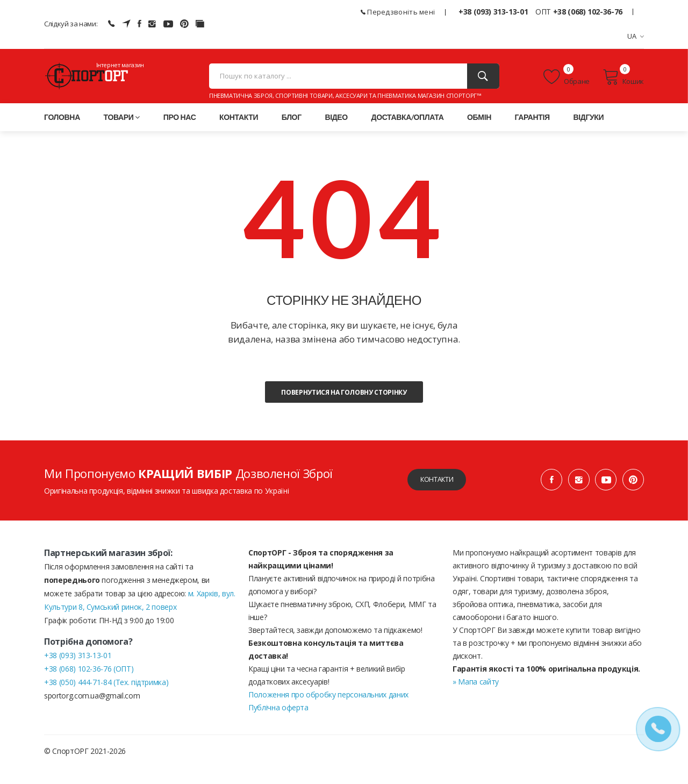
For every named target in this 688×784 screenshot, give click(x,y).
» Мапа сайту (476, 698)
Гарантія (532, 134)
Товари (122, 134)
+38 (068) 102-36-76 (588, 12)
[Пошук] (483, 85)
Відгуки (588, 134)
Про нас (180, 134)
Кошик (623, 85)
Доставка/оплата (408, 134)
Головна (62, 134)
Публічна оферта (278, 724)
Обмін (479, 134)
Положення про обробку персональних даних (328, 711)
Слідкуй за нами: (71, 24)
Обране (567, 85)
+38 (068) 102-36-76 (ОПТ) (89, 685)
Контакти (239, 134)
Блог (292, 134)
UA (636, 36)
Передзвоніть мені (398, 12)
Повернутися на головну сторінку (344, 409)
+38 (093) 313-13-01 (493, 12)
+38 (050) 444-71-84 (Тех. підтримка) (106, 699)
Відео (336, 134)
